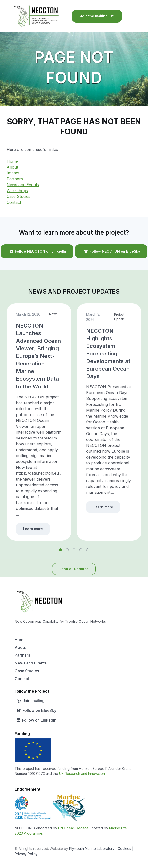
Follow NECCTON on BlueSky (111, 251)
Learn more (33, 529)
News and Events (23, 185)
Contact (14, 202)
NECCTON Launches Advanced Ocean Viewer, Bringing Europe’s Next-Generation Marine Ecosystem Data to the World (38, 356)
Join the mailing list (97, 16)
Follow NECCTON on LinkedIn (37, 251)
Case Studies (18, 196)
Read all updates (74, 569)
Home (12, 161)
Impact (13, 173)
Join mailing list (33, 701)
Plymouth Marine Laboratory (92, 849)
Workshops (17, 191)
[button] (60, 550)
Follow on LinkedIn (36, 720)
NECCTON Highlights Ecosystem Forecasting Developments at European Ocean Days (108, 354)
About (12, 167)
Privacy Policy (26, 854)
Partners (15, 179)
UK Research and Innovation (82, 774)
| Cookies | (124, 849)
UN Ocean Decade (74, 828)
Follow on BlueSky (36, 710)
